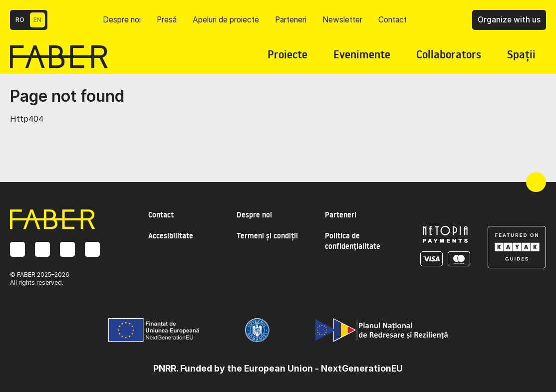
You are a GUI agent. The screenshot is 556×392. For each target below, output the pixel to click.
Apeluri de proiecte (226, 20)
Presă (167, 20)
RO (20, 20)
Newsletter (342, 20)
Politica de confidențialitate (353, 241)
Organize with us (509, 20)
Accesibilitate (171, 236)
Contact (393, 20)
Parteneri (291, 20)
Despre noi (122, 20)
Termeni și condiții (267, 236)
